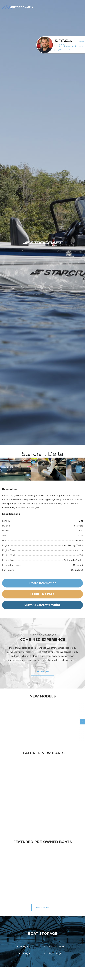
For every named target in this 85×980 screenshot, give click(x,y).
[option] (16, 469)
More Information (42, 583)
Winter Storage (17, 946)
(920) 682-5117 (64, 50)
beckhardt (70, 45)
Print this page (43, 594)
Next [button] (78, 469)
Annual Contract (54, 946)
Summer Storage (18, 953)
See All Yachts (43, 908)
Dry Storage (52, 953)
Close (82, 41)
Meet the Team (43, 672)
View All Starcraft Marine (42, 605)
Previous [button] (3, 469)
